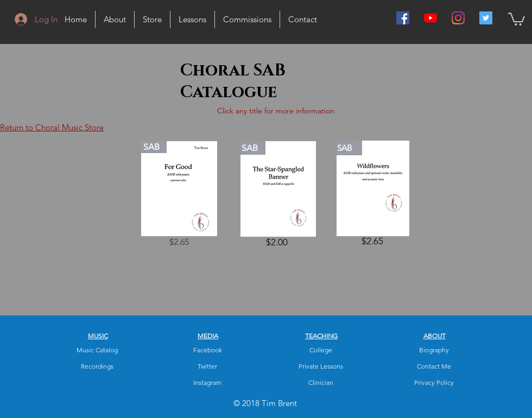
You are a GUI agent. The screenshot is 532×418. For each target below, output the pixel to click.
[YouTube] (430, 18)
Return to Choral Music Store (52, 127)
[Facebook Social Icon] (403, 18)
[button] (517, 18)
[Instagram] (458, 18)
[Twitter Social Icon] (486, 18)
